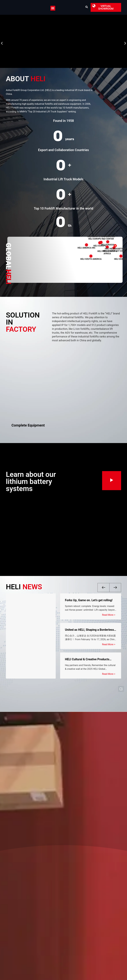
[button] (53, 8)
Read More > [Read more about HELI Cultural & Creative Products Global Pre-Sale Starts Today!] (109, 674)
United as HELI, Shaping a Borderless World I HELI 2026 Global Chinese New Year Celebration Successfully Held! (90, 630)
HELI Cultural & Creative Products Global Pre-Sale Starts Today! (87, 659)
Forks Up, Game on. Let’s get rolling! (89, 600)
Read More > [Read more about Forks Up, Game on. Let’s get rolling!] (109, 615)
